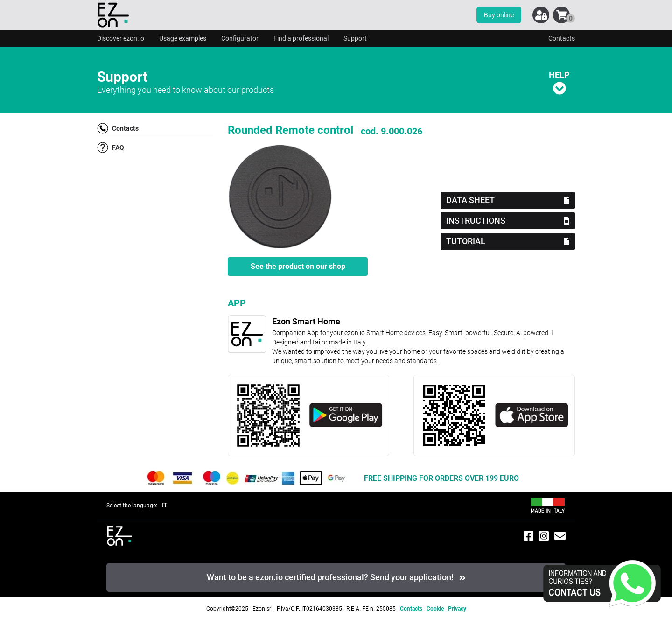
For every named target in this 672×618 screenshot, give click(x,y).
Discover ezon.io (121, 38)
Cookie (435, 609)
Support (355, 38)
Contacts (562, 38)
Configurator (240, 38)
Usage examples (183, 38)
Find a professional (301, 38)
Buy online (499, 15)
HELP (559, 82)
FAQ (111, 147)
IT (164, 505)
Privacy (457, 609)
